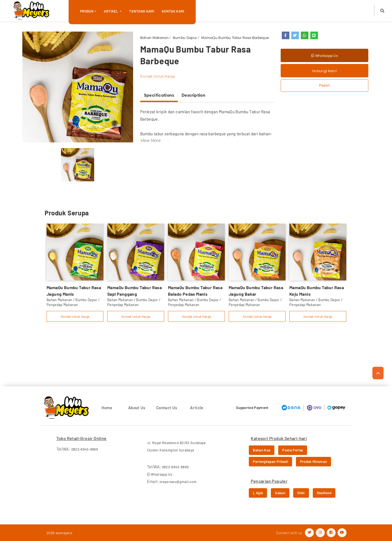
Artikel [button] (111, 11)
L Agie (258, 493)
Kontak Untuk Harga (157, 76)
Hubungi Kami (324, 71)
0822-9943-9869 (85, 449)
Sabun (280, 493)
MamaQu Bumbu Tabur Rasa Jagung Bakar (256, 291)
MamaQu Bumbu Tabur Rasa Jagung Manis (74, 291)
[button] (382, 11)
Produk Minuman (314, 461)
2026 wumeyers (59, 533)
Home (107, 408)
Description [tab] (193, 95)
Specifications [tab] (159, 95)
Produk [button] (87, 11)
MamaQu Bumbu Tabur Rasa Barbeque (235, 38)
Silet (301, 493)
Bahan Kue (262, 450)
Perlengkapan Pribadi (270, 461)
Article (197, 408)
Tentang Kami (142, 11)
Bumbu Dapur (185, 38)
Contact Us (167, 408)
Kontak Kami (173, 11)
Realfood (324, 493)
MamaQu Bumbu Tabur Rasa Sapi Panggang (134, 291)
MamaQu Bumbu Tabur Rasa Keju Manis (317, 291)
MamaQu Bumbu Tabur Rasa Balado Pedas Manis (195, 291)
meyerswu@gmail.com (178, 482)
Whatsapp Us (324, 56)
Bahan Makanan (154, 38)
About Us (137, 408)
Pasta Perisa (293, 450)
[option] (78, 87)
